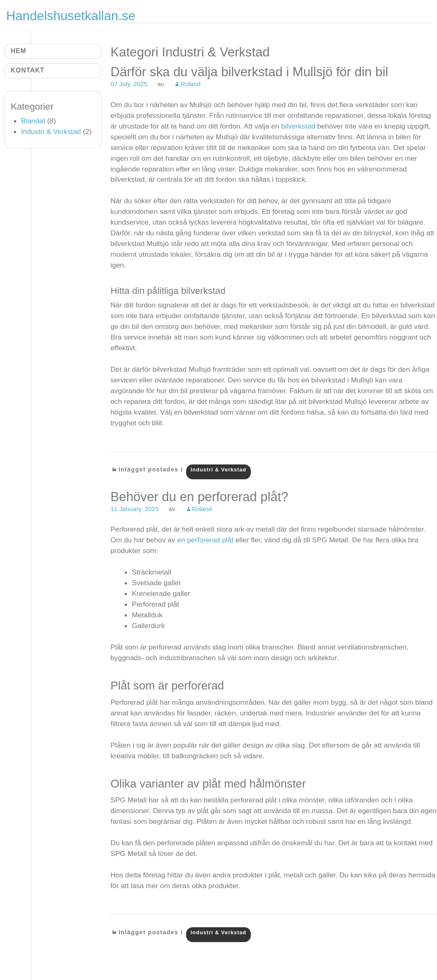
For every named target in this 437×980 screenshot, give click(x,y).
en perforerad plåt (205, 540)
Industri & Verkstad (219, 470)
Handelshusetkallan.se (71, 16)
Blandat (33, 121)
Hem (19, 51)
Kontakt (28, 70)
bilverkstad (299, 126)
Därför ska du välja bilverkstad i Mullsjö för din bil (249, 72)
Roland (190, 84)
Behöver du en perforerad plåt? (199, 497)
